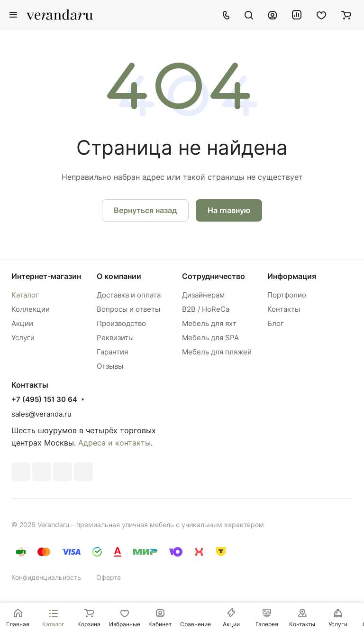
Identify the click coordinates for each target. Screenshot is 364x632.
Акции (22, 323)
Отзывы (110, 366)
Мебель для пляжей (217, 352)
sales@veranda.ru (41, 414)
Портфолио (287, 295)
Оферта (109, 577)
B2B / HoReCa (206, 309)
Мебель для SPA (210, 338)
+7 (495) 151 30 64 (44, 400)
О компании (119, 276)
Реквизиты (115, 338)
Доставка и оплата (129, 295)
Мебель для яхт (209, 323)
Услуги (23, 338)
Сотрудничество (214, 276)
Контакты (284, 309)
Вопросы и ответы (128, 309)
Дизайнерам (203, 295)
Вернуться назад (145, 210)
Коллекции (31, 309)
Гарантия (112, 352)
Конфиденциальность (46, 577)
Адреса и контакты (114, 443)
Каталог (25, 295)
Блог (276, 323)
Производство (121, 323)
